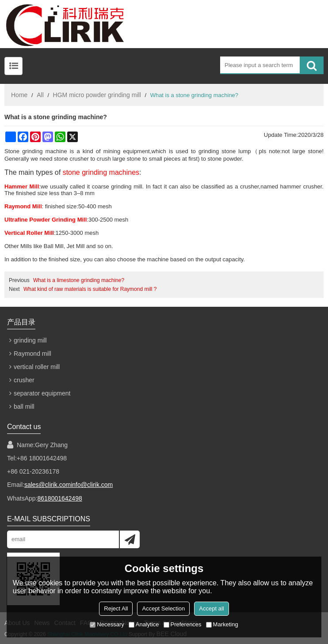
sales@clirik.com (48, 485)
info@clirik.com (92, 485)
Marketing (222, 624)
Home (19, 95)
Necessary (107, 624)
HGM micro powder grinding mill (97, 95)
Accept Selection (163, 608)
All (40, 95)
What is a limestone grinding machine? (79, 280)
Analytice (144, 624)
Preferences (183, 624)
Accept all (211, 608)
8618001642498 (59, 498)
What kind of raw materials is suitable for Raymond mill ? (90, 289)
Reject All (116, 608)
